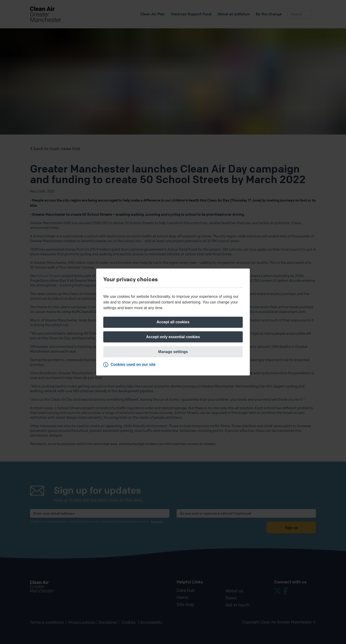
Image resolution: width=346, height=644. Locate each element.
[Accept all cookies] (173, 322)
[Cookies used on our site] (131, 365)
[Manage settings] (173, 352)
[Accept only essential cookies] (173, 337)
